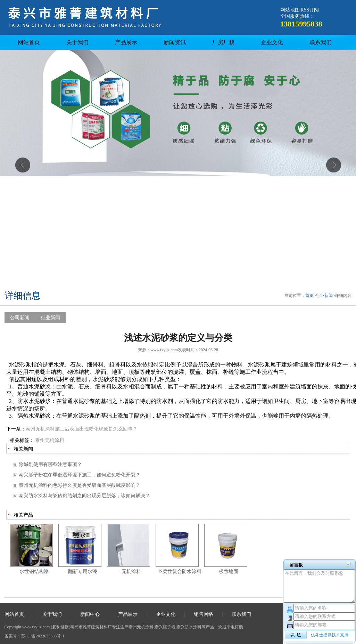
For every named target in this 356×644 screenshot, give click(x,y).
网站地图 (290, 10)
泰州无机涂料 (50, 440)
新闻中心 (90, 614)
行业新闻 (324, 296)
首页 (309, 296)
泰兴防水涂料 (189, 627)
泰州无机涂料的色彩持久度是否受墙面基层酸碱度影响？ (80, 485)
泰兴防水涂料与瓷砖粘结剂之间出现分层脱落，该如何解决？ (84, 496)
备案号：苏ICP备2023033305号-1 (35, 636)
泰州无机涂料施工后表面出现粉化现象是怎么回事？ (82, 429)
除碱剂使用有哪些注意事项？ (50, 464)
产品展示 (126, 42)
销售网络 (204, 614)
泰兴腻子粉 (165, 627)
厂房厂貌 (223, 42)
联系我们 (321, 42)
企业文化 (272, 42)
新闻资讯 (175, 42)
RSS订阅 (310, 10)
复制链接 (60, 627)
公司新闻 (20, 318)
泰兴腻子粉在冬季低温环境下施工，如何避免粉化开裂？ (80, 475)
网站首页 (29, 42)
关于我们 (77, 42)
